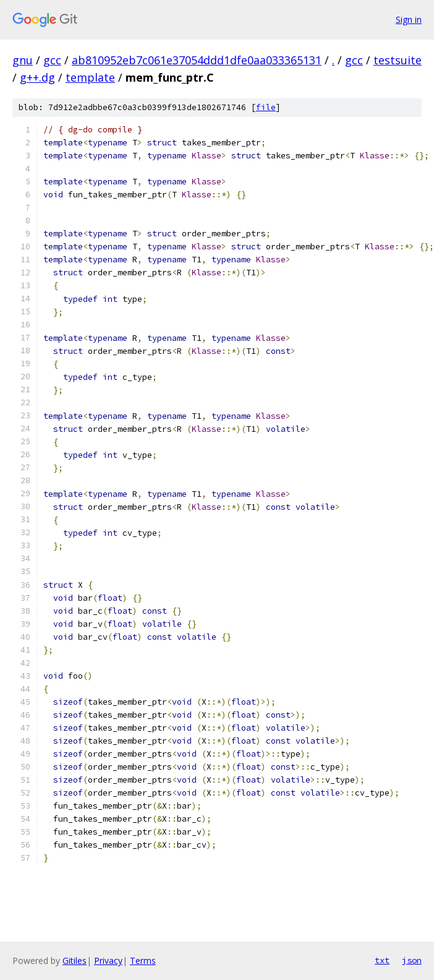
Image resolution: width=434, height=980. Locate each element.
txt (382, 960)
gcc (52, 60)
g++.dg (37, 77)
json (412, 960)
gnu (23, 60)
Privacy (108, 961)
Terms (143, 961)
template (90, 77)
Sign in (409, 19)
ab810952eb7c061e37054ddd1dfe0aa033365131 (197, 60)
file (266, 107)
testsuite (398, 60)
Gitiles (74, 961)
